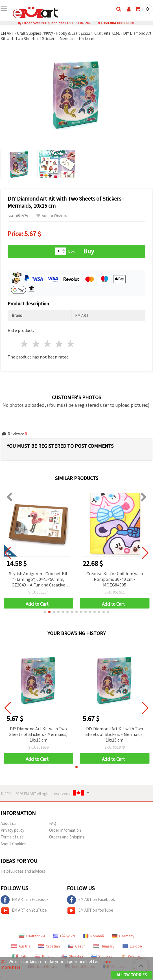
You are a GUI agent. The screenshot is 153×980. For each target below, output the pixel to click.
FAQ (53, 823)
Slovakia (72, 956)
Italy (20, 956)
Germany (123, 936)
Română (93, 936)
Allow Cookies (132, 975)
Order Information (65, 830)
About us (8, 823)
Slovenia (102, 956)
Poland (44, 956)
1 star (25, 344)
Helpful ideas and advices (23, 871)
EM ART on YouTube (24, 911)
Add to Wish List (53, 216)
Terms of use (12, 837)
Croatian (49, 946)
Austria (21, 946)
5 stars (71, 344)
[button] (45, 612)
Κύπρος (131, 956)
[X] (3, 961)
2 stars (36, 344)
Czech (77, 946)
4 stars (59, 344)
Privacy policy (12, 830)
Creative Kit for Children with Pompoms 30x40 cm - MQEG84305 (115, 579)
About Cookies (13, 844)
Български (32, 936)
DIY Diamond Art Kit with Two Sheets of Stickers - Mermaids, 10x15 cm (38, 734)
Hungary (104, 946)
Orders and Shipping (67, 837)
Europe (132, 946)
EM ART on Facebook (25, 900)
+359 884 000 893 (115, 23)
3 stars (48, 344)
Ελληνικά (64, 936)
